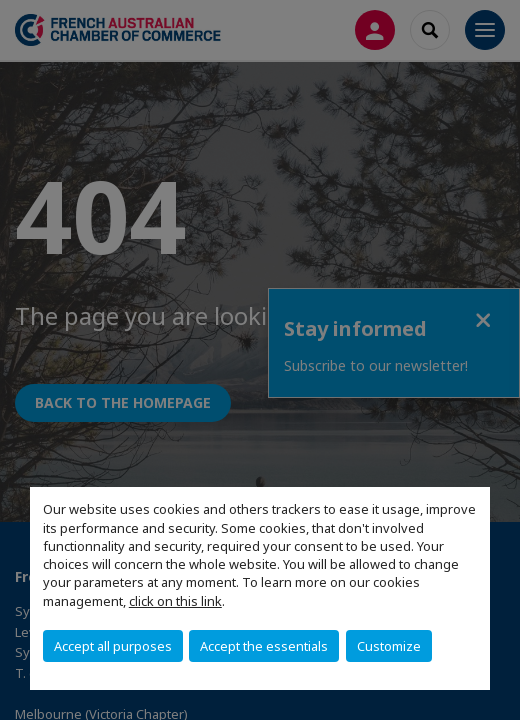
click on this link (175, 601)
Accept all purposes (113, 646)
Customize (389, 646)
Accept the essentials (264, 646)
